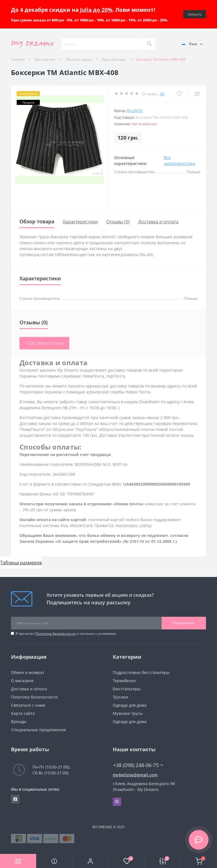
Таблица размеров (21, 563)
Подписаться (184, 623)
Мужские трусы (79, 59)
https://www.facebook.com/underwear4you (15, 799)
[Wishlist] (179, 94)
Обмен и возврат (28, 672)
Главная (18, 59)
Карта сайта (23, 713)
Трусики (121, 697)
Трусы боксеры (114, 59)
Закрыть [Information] (195, 14)
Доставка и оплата (158, 222)
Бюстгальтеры (127, 689)
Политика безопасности (56, 634)
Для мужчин (45, 59)
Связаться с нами (28, 705)
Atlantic (135, 111)
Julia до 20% (96, 10)
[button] (90, 861)
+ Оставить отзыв (44, 343)
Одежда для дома (130, 705)
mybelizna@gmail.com (135, 775)
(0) (162, 94)
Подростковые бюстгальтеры (141, 672)
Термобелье (124, 681)
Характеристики (80, 222)
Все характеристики (180, 160)
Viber (117, 802)
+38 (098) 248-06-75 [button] (138, 765)
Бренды (19, 722)
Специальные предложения (38, 730)
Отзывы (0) (118, 222)
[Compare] (197, 94)
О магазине (22, 681)
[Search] (149, 44)
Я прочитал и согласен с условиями (66, 634)
